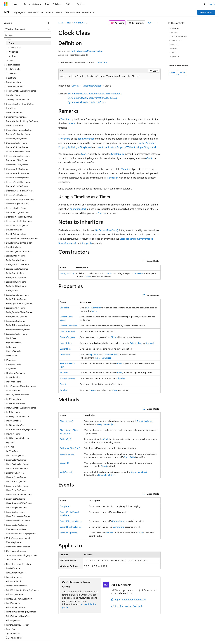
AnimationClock (78, 209)
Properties (174, 44)
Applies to (174, 56)
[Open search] (205, 4)
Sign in (212, 4)
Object (75, 86)
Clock (72, 123)
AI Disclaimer (10, 635)
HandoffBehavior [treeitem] (14, 351)
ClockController (94, 308)
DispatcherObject (92, 86)
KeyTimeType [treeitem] (12, 451)
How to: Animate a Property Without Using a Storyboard (126, 147)
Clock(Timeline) (67, 273)
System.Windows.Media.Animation (87, 51)
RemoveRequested (68, 533)
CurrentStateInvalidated (71, 521)
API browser (80, 23)
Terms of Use (111, 635)
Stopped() (87, 243)
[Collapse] (47, 23)
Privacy (66, 635)
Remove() (110, 533)
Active (133, 343)
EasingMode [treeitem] (12, 290)
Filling (139, 343)
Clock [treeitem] (11, 43)
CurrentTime (66, 349)
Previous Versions (28, 635)
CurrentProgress (67, 337)
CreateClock (118, 154)
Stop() (104, 466)
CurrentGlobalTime (69, 326)
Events (172, 52)
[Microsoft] (6, 4)
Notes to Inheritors (178, 36)
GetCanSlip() (66, 439)
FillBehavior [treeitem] (11, 347)
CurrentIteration (67, 331)
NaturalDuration (67, 378)
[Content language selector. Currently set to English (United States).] (18, 628)
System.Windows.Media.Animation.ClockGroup (93, 98)
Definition (174, 28)
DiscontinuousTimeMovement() (136, 239)
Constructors (176, 40)
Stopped (150, 343)
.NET (69, 23)
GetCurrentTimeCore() (107, 230)
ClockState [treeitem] (11, 78)
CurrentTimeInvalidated (71, 527)
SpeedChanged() (67, 243)
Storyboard (64, 139)
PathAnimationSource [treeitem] (16, 573)
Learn (61, 23)
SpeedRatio (129, 457)
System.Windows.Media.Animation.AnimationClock (95, 93)
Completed (65, 506)
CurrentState (66, 343)
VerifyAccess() (66, 472)
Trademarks (126, 635)
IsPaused (64, 372)
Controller (112, 178)
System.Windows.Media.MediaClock (87, 102)
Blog (41, 635)
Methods (174, 48)
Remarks (173, 32)
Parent (63, 384)
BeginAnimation (86, 139)
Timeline (102, 62)
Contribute (54, 635)
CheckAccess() (66, 421)
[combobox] (27, 29)
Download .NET (206, 12)
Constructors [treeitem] (15, 47)
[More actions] (158, 23)
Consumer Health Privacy (87, 635)
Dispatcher (65, 355)
